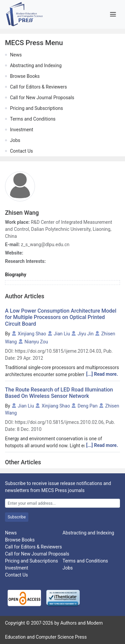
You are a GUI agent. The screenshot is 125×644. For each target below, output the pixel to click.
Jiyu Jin (86, 334)
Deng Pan (88, 406)
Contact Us (21, 151)
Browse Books (25, 76)
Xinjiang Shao (32, 334)
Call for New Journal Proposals (42, 98)
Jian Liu (62, 334)
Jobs (15, 140)
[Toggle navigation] (113, 14)
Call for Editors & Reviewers (38, 87)
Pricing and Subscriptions (36, 108)
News (16, 55)
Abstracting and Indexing (36, 65)
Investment (21, 130)
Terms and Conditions (33, 119)
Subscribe (17, 517)
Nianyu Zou (36, 342)
